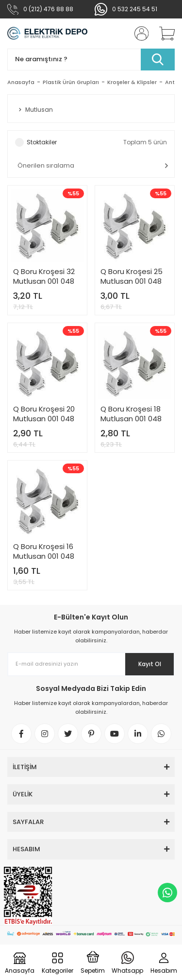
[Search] (91, 60)
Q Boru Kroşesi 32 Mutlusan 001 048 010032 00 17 (44, 276)
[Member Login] (138, 34)
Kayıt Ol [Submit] (150, 664)
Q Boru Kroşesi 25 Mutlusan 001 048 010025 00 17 (132, 276)
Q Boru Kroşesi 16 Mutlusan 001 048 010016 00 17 (44, 551)
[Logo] (47, 34)
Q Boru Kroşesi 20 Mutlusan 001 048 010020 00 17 (44, 414)
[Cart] (164, 34)
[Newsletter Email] (91, 664)
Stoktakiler (42, 142)
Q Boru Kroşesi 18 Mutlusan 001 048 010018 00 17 (131, 414)
